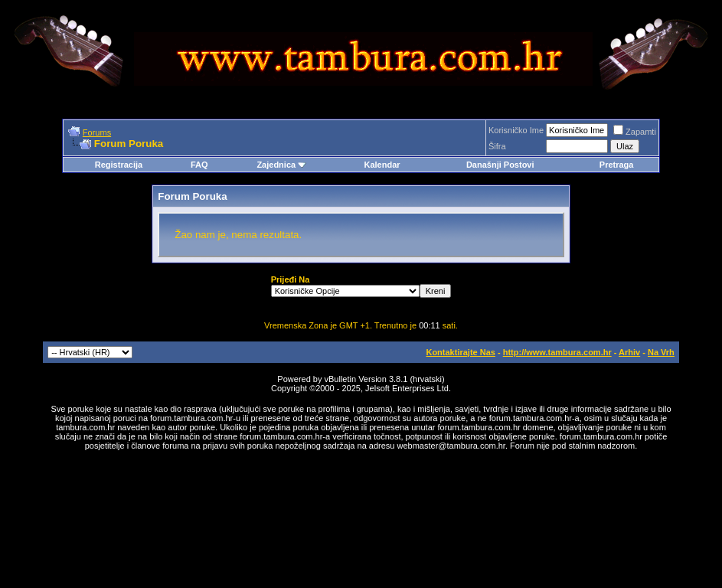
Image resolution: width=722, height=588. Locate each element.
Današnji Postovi (500, 165)
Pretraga (617, 165)
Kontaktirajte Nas (460, 352)
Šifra (497, 146)
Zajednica (281, 165)
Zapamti (635, 132)
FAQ (199, 165)
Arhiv (629, 352)
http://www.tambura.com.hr (557, 352)
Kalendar (382, 165)
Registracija (119, 165)
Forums (97, 132)
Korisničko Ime (516, 130)
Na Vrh (661, 352)
